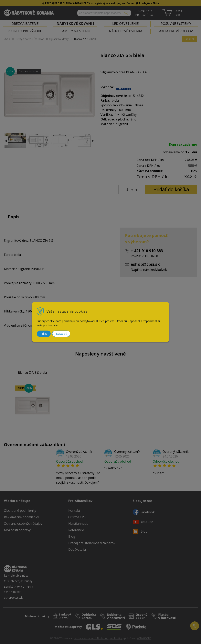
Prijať (44, 334)
